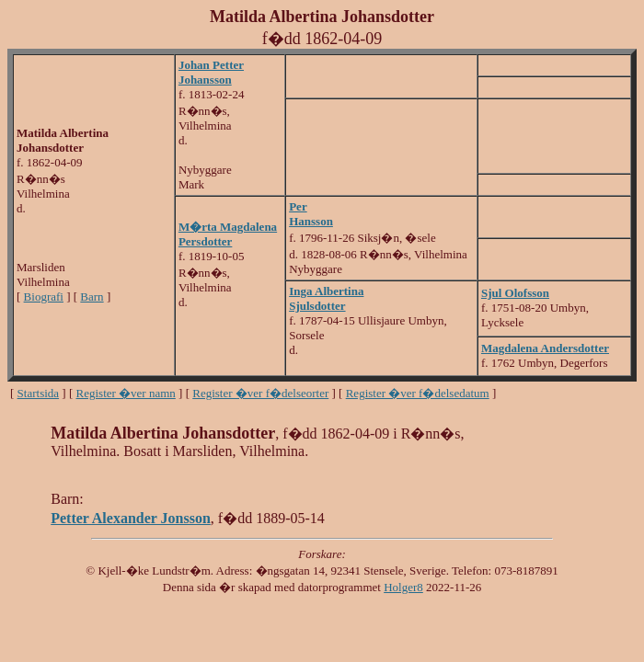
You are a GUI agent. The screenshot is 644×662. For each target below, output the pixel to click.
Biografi (44, 297)
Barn (92, 297)
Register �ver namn (126, 393)
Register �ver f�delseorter (260, 393)
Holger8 (403, 587)
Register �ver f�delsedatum (418, 393)
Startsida (39, 393)
